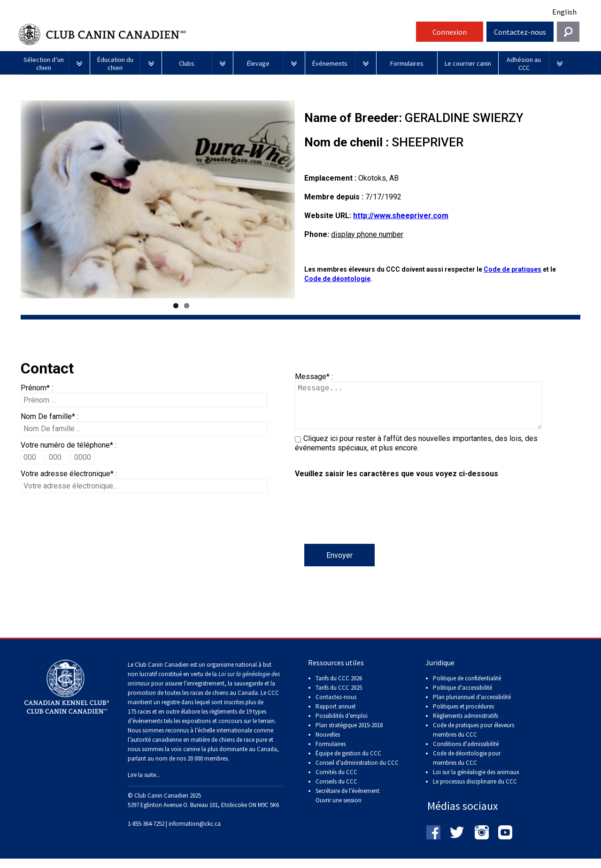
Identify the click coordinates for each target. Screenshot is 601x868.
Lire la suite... (144, 784)
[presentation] (366, 525)
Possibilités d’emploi (342, 725)
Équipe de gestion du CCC (348, 763)
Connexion (450, 32)
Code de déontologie (337, 279)
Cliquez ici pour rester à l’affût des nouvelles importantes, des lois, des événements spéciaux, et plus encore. (416, 453)
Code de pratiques (512, 269)
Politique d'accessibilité (462, 697)
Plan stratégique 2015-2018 (349, 735)
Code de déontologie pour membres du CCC (467, 767)
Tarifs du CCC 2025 (339, 697)
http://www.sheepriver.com (401, 216)
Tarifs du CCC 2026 (339, 688)
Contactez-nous (520, 32)
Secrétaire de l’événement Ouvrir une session (347, 805)
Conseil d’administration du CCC (357, 772)
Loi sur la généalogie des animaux (476, 781)
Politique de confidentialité (467, 688)
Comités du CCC (336, 781)
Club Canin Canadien (216, 34)
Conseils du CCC (336, 791)
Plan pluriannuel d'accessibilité (472, 706)
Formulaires (331, 753)
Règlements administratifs (466, 725)
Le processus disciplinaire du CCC (475, 791)
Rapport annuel (335, 716)
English (564, 12)
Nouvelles (328, 744)
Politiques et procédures (463, 716)
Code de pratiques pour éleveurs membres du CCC (474, 739)
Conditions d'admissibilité (466, 753)
